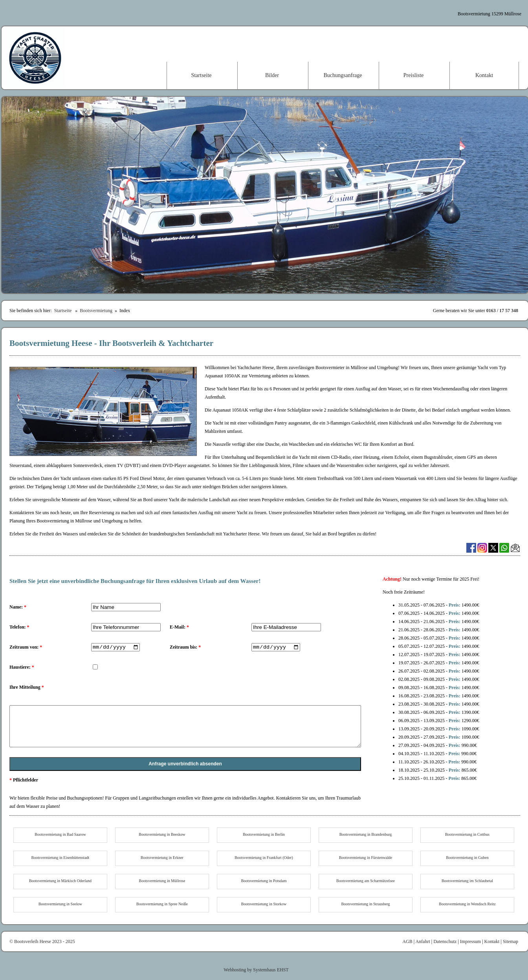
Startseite (201, 75)
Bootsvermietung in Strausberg (365, 904)
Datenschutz (445, 941)
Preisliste (413, 75)
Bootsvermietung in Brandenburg (366, 834)
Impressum (470, 941)
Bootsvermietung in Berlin (264, 834)
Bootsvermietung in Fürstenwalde (366, 858)
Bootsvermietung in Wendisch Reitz (467, 904)
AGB (407, 941)
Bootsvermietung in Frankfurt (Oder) (264, 858)
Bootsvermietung (96, 311)
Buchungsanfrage (343, 75)
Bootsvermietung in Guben (467, 858)
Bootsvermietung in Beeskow (162, 834)
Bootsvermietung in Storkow (264, 904)
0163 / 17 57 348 (502, 311)
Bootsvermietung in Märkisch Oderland (60, 881)
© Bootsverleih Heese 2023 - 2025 (42, 941)
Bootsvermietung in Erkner (162, 858)
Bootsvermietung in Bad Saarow (60, 834)
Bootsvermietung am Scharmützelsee (366, 881)
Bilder (272, 75)
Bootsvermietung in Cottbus (467, 834)
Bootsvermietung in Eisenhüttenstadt (60, 858)
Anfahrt (423, 941)
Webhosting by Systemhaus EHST (256, 970)
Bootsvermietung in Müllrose (162, 881)
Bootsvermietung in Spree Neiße (162, 904)
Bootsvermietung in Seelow (60, 904)
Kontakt (484, 75)
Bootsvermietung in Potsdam (264, 881)
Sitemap (511, 941)
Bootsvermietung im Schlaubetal (467, 881)
